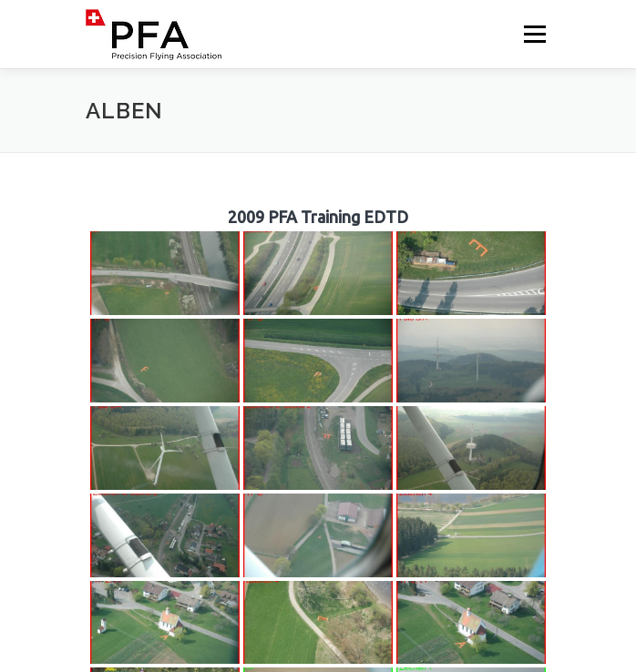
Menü (533, 34)
